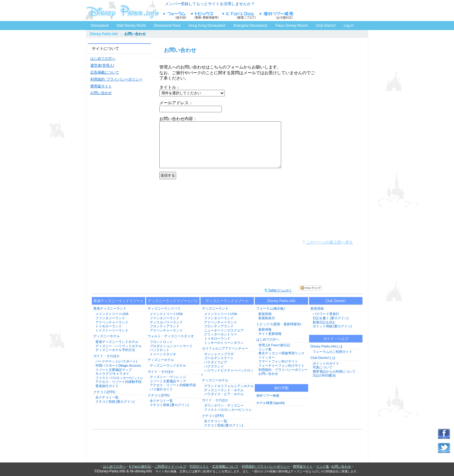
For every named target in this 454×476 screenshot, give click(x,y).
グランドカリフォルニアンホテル (229, 386)
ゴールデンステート (219, 358)
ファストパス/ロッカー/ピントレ (119, 378)
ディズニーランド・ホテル (224, 390)
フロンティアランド (165, 326)
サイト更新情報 (270, 334)
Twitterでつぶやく (278, 290)
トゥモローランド (109, 326)
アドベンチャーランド (112, 322)
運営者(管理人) (102, 65)
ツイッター (267, 357)
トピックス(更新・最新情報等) (279, 324)
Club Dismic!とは (323, 358)
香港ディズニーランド (110, 308)
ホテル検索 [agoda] (271, 403)
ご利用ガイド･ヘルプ (170, 466)
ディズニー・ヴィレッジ (168, 377)
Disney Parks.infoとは (327, 346)
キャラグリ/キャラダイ (112, 374)
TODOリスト (199, 466)
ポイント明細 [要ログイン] (332, 326)
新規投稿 (265, 314)
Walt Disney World (131, 24)
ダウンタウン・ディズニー (224, 405)
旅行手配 (281, 388)
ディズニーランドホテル (168, 365)
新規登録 (317, 308)
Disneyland (100, 26)
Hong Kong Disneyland (207, 26)
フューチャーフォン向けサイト (281, 365)
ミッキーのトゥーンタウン (224, 343)
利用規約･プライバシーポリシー (116, 79)
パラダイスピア (216, 362)
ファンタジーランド (110, 318)
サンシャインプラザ (219, 354)
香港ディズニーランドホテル (117, 342)
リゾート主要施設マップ (114, 370)
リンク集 (265, 349)
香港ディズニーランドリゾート (119, 301)
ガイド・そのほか (107, 356)
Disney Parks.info (104, 34)
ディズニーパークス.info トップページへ (122, 11)
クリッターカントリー (221, 334)
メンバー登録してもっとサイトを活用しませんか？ (210, 4)
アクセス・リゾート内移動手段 (119, 382)
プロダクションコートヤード (171, 346)
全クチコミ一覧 (107, 397)
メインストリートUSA (112, 314)
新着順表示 (267, 318)
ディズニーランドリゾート (227, 301)
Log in (349, 26)
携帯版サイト (101, 86)
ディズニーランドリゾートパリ (173, 301)
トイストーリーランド (112, 330)
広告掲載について (105, 72)
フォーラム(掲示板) (271, 308)
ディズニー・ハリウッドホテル (119, 346)
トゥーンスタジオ (163, 354)
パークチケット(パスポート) (116, 361)
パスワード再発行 (326, 314)
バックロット (160, 350)
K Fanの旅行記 (140, 466)
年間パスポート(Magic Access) (118, 365)
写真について (323, 367)
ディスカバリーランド (166, 322)
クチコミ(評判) (104, 392)
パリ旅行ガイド (161, 389)
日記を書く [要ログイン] (331, 318)
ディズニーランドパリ (164, 308)
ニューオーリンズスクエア (224, 330)
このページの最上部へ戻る (329, 242)
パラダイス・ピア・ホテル (224, 394)
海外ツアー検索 (268, 396)
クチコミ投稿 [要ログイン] (115, 402)
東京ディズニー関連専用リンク (281, 353)
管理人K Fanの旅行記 (274, 345)
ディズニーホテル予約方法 (115, 350)
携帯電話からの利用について (334, 371)
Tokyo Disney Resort (291, 26)
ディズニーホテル (107, 336)
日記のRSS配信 (324, 375)
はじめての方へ (103, 59)
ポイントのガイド (326, 363)
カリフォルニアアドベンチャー (225, 348)
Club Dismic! (326, 26)
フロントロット (161, 342)
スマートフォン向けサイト (278, 361)
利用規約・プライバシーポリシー (283, 370)
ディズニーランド (215, 308)
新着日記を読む (324, 322)
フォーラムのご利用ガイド (332, 352)
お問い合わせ (101, 93)
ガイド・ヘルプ (336, 339)
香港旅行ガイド (107, 386)
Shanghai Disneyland (250, 26)
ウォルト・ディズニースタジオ (171, 336)
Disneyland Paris (167, 26)
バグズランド (214, 366)
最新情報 (265, 329)
